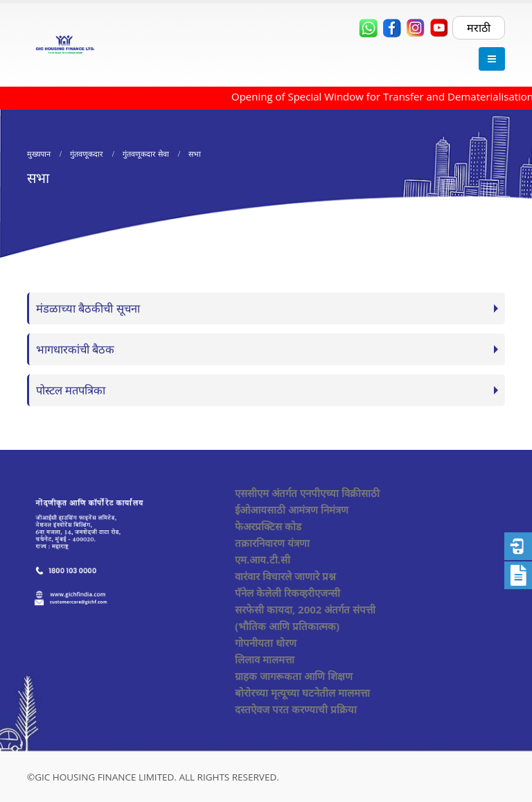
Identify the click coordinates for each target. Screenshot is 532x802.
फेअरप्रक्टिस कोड (268, 526)
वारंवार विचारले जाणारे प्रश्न (285, 576)
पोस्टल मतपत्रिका (71, 390)
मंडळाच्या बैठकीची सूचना (88, 308)
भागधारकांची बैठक (75, 349)
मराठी (479, 28)
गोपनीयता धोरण (266, 643)
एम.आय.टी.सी (263, 559)
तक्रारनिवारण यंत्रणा (272, 543)
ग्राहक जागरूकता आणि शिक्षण (294, 676)
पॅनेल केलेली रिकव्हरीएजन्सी (287, 593)
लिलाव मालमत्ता (265, 659)
